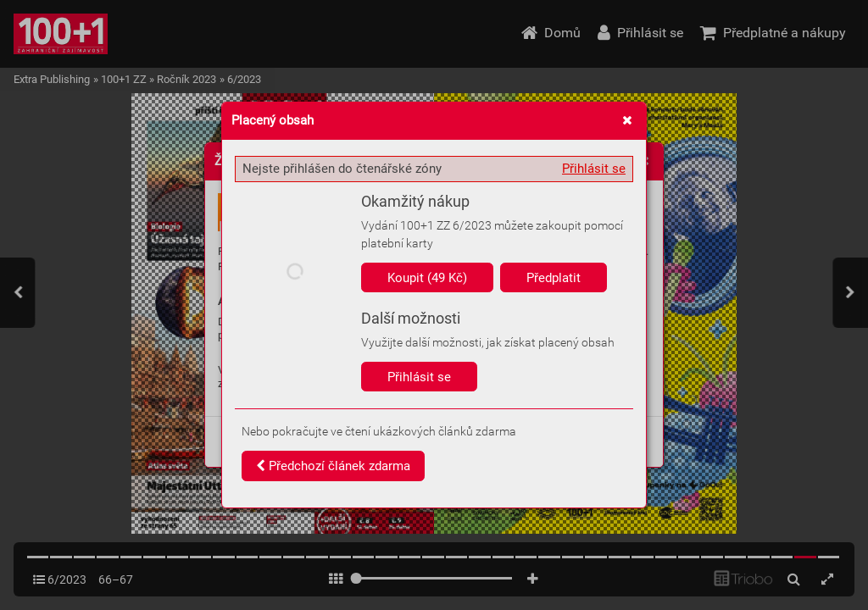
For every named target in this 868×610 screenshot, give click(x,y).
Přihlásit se (594, 169)
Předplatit (554, 278)
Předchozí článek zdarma (333, 466)
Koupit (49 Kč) (427, 278)
